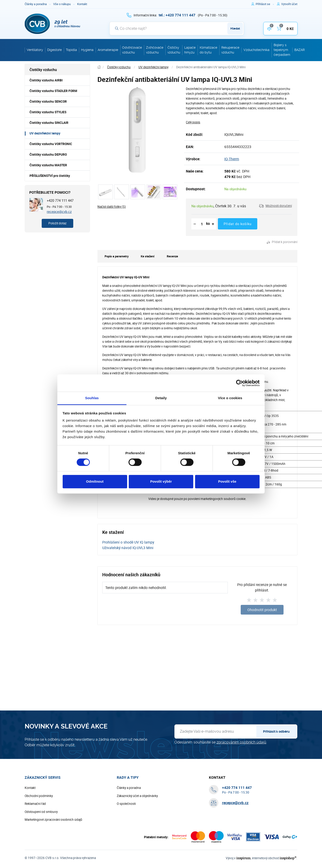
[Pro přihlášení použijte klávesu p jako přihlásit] (265, 4)
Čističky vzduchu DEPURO (48, 155)
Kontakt (82, 4)
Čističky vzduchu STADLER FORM (53, 91)
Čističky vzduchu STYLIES (48, 112)
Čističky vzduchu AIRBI (46, 80)
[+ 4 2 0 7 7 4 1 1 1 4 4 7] (177, 15)
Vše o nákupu (62, 4)
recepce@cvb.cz (59, 211)
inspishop (288, 858)
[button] (275, 206)
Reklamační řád (35, 804)
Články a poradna (36, 4)
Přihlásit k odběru (276, 731)
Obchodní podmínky (39, 796)
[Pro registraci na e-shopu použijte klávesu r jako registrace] (289, 4)
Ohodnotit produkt (262, 610)
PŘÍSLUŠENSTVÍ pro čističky (50, 176)
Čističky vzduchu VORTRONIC (51, 144)
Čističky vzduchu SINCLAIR (49, 123)
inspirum (243, 858)
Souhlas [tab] (92, 398)
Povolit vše (227, 481)
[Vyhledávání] (177, 28)
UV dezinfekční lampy (45, 133)
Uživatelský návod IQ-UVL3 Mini (128, 548)
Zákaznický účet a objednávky (137, 796)
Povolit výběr (161, 481)
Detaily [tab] (161, 398)
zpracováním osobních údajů (241, 742)
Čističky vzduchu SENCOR (48, 101)
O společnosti (126, 804)
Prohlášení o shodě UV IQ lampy (128, 542)
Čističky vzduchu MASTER (48, 165)
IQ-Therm (232, 159)
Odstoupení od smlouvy (41, 812)
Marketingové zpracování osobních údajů (53, 820)
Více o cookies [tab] (230, 398)
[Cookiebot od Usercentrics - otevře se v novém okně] (239, 383)
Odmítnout (95, 481)
